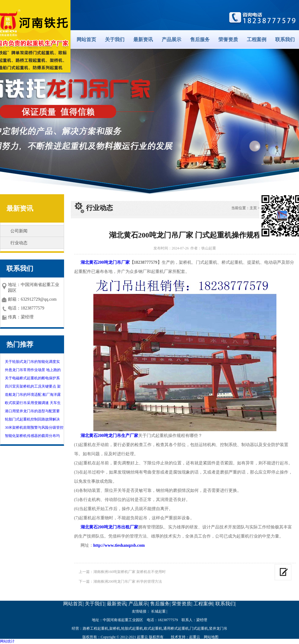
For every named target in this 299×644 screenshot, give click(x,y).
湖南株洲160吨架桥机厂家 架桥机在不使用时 (130, 572)
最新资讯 (143, 39)
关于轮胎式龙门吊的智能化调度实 (32, 362)
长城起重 (158, 611)
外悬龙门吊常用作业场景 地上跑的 (33, 370)
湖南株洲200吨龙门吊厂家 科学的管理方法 (128, 581)
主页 (253, 208)
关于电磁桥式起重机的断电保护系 (32, 378)
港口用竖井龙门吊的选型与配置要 (32, 411)
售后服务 (200, 39)
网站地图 (211, 637)
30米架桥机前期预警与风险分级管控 (34, 428)
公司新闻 (19, 231)
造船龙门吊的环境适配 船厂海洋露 (33, 395)
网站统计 (7, 641)
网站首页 (86, 39)
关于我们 (115, 39)
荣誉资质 (228, 39)
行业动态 (19, 243)
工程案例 (257, 39)
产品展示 (171, 39)
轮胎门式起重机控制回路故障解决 (32, 419)
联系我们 (285, 39)
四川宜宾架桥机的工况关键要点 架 (33, 386)
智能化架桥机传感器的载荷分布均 (32, 436)
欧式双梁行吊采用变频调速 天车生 (33, 403)
